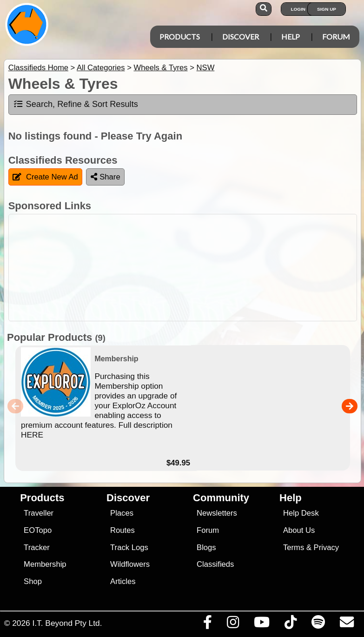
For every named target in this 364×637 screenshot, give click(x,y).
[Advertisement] (187, 268)
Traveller (39, 513)
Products (180, 36)
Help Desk (301, 513)
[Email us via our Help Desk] (347, 624)
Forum (336, 36)
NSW (206, 68)
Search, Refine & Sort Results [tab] (76, 104)
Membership (45, 564)
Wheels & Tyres (160, 68)
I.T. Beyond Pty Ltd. (67, 623)
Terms (294, 547)
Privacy (327, 547)
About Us (299, 530)
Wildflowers (130, 564)
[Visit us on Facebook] (207, 624)
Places (122, 513)
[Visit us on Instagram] (233, 624)
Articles (123, 581)
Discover (241, 36)
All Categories (101, 68)
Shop (33, 581)
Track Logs (129, 547)
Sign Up (327, 9)
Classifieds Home (38, 68)
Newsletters (217, 513)
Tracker (37, 547)
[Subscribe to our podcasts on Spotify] (318, 624)
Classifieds (215, 564)
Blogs (206, 547)
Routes (122, 530)
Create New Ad (45, 177)
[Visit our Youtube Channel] (261, 624)
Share (106, 177)
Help (291, 36)
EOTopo (38, 530)
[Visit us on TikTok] (290, 624)
